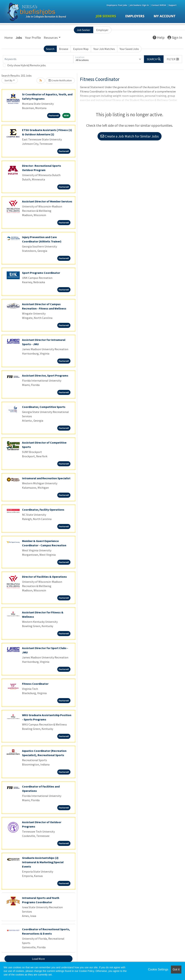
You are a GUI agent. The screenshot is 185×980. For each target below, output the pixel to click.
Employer (102, 30)
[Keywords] (38, 59)
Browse (64, 49)
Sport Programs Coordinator (41, 273)
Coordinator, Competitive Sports (44, 407)
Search (50, 49)
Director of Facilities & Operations (44, 577)
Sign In (175, 37)
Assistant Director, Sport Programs (45, 375)
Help (159, 37)
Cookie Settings (158, 969)
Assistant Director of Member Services (47, 201)
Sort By (8, 80)
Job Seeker (84, 30)
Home (8, 38)
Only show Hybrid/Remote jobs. (27, 65)
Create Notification (60, 80)
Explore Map (81, 49)
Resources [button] (51, 38)
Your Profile (33, 38)
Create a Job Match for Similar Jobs (130, 136)
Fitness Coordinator (35, 684)
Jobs (19, 38)
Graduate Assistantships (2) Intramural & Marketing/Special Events (43, 862)
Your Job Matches (104, 49)
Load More (38, 959)
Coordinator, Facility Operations (43, 510)
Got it (176, 969)
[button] (173, 59)
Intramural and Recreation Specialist (46, 478)
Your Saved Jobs (129, 49)
